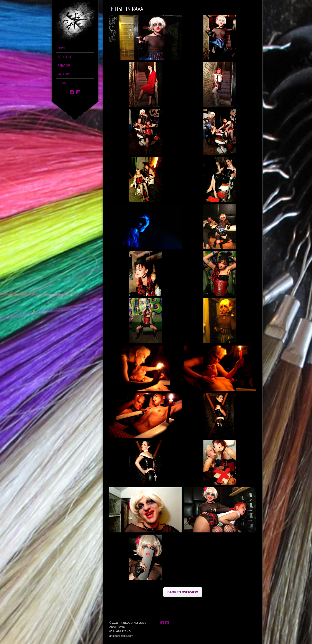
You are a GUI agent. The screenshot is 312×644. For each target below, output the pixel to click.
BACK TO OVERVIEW (183, 592)
